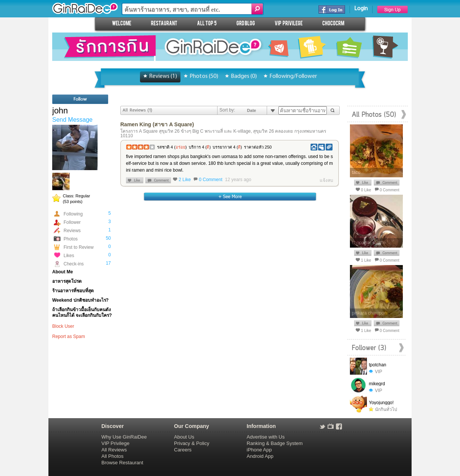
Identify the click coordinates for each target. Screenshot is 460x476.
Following (73, 214)
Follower (72, 222)
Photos (71, 239)
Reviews (72, 231)
